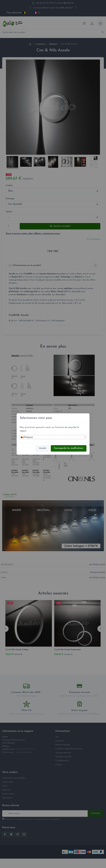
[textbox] (53, 437)
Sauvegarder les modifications (69, 448)
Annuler (43, 448)
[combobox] (53, 437)
